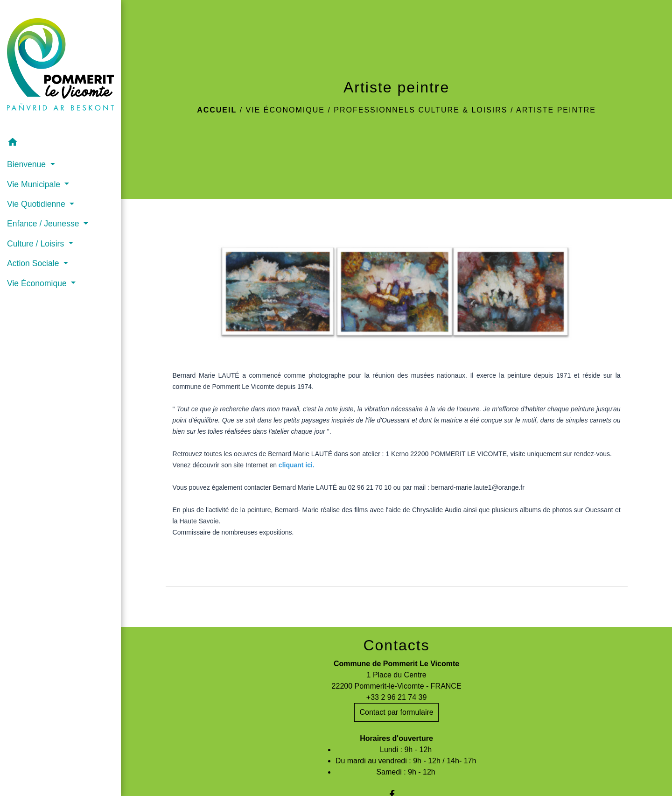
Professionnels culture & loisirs (420, 110)
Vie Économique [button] (38, 283)
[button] (60, 144)
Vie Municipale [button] (35, 184)
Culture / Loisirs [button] (37, 244)
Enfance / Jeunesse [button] (44, 224)
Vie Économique (285, 110)
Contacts (396, 645)
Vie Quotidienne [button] (37, 204)
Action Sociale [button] (34, 263)
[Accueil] (60, 66)
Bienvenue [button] (28, 164)
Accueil (217, 110)
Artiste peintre (556, 110)
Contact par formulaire (396, 712)
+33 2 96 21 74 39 (396, 697)
